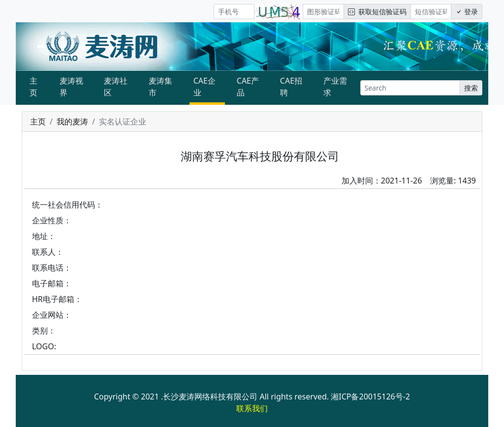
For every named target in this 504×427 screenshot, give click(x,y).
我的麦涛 (72, 122)
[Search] (410, 88)
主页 (33, 87)
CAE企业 (205, 87)
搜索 (471, 88)
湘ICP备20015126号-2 (370, 396)
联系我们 (252, 408)
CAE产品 (248, 87)
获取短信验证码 (377, 12)
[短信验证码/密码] (431, 12)
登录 (467, 12)
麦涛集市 (160, 87)
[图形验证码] (323, 12)
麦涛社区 (116, 87)
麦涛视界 (71, 87)
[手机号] (234, 12)
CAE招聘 (291, 87)
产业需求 (335, 87)
